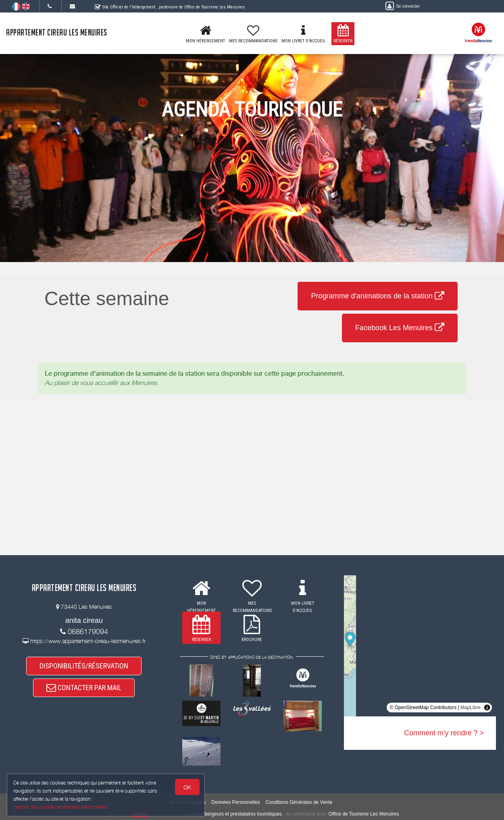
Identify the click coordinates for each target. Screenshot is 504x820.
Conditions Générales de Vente (299, 802)
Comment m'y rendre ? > (444, 733)
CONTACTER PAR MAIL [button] (84, 692)
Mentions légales (188, 802)
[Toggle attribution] (487, 708)
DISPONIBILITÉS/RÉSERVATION (84, 667)
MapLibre (471, 708)
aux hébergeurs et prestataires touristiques (236, 814)
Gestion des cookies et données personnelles (61, 806)
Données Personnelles (236, 802)
